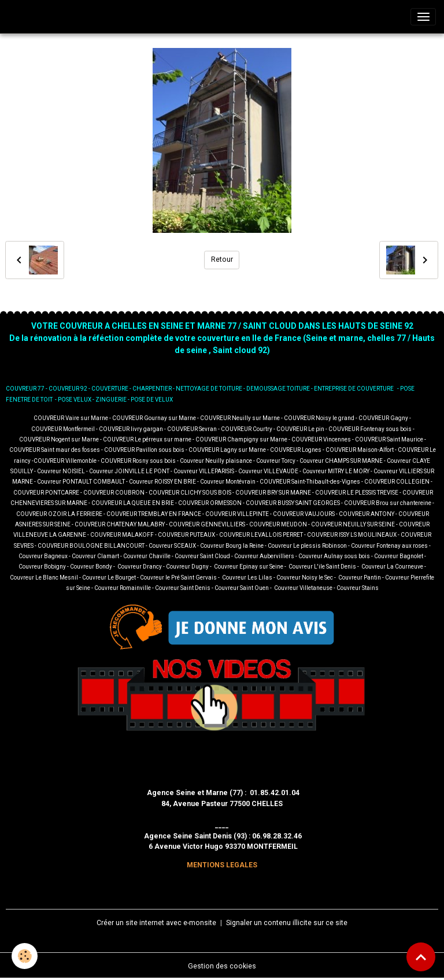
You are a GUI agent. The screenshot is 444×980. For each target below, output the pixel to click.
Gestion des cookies (222, 966)
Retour (222, 259)
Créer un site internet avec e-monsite (156, 923)
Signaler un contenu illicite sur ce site (287, 923)
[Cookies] (25, 956)
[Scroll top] (421, 957)
